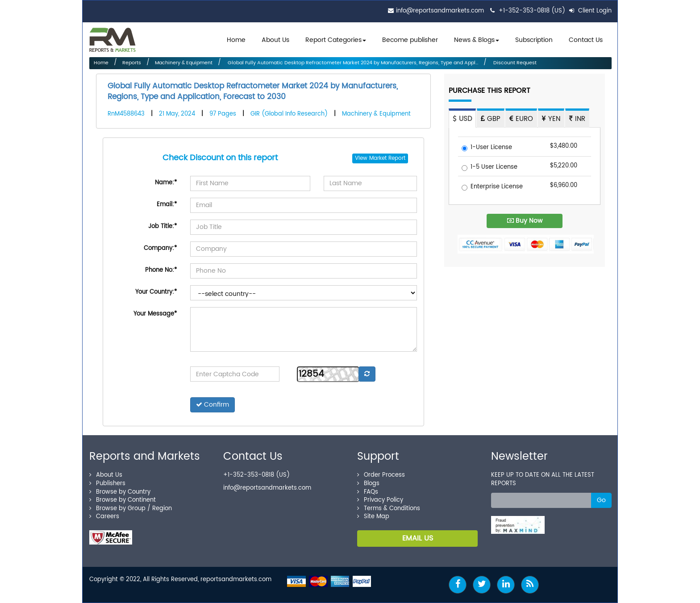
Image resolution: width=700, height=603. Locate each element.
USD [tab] (462, 119)
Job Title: (162, 227)
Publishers (107, 484)
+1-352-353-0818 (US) (532, 11)
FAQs (368, 492)
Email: (167, 205)
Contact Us (586, 40)
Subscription (534, 40)
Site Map (373, 517)
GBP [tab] (491, 119)
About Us (275, 40)
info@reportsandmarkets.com (440, 11)
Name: (166, 183)
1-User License (487, 148)
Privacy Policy (380, 500)
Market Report (387, 158)
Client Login (590, 11)
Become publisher (410, 40)
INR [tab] (577, 119)
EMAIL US (418, 538)
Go (601, 500)
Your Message (155, 314)
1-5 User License (490, 168)
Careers (104, 517)
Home (236, 40)
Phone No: (161, 270)
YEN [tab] (551, 119)
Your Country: (156, 292)
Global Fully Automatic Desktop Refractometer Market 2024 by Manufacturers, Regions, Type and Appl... (352, 63)
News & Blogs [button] (477, 40)
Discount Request (514, 63)
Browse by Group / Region (131, 509)
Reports (132, 63)
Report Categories (333, 40)
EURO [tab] (521, 119)
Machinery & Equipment (184, 63)
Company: (160, 248)
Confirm (212, 405)
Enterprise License (492, 187)
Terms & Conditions (389, 509)
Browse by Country (120, 492)
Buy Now (525, 221)
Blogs (368, 484)
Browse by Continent (123, 500)
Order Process (381, 475)
